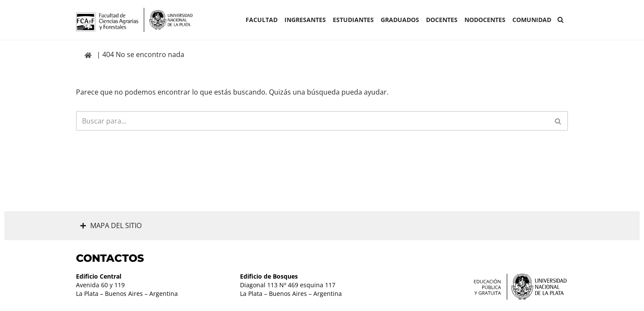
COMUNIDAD (532, 20)
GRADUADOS (400, 20)
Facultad (262, 20)
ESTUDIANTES (353, 20)
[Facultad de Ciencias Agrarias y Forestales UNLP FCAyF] (134, 20)
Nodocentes (485, 20)
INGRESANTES (305, 20)
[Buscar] (560, 20)
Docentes (442, 20)
